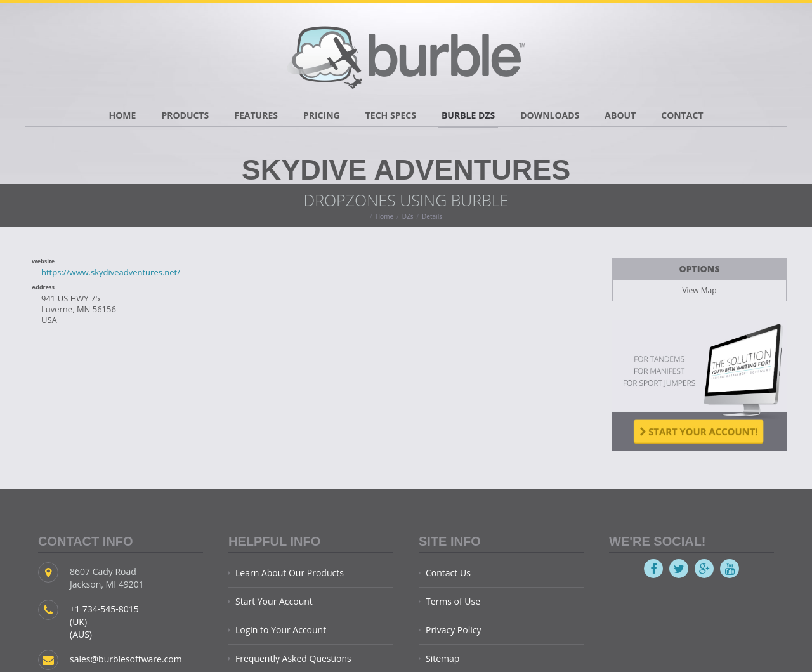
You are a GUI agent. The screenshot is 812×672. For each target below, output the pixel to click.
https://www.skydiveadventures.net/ (111, 272)
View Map (699, 290)
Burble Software (406, 54)
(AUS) (81, 634)
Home (384, 216)
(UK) (78, 622)
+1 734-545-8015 (104, 609)
